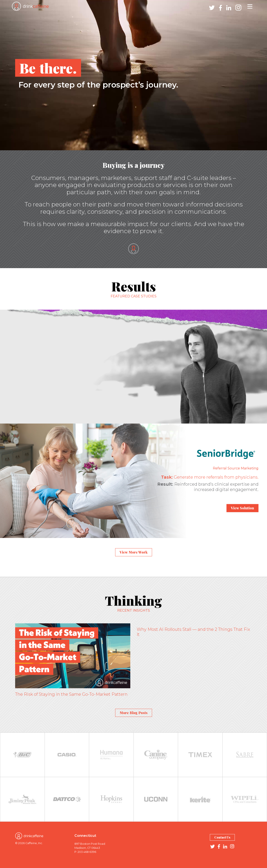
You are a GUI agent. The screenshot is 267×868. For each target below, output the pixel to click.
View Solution (242, 508)
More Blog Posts (134, 713)
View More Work (134, 552)
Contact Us (222, 837)
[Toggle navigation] (250, 6)
